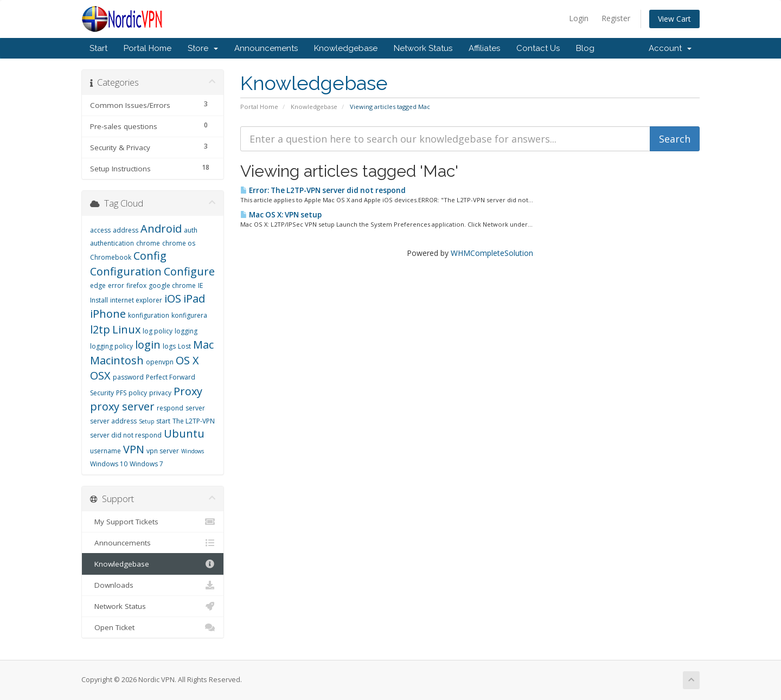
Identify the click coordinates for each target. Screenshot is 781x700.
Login (579, 18)
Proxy (188, 391)
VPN (134, 449)
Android (161, 229)
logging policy (111, 346)
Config (150, 256)
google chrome (172, 285)
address (126, 230)
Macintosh (117, 360)
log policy (158, 331)
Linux (126, 329)
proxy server (122, 406)
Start (98, 48)
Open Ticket (153, 627)
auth (191, 230)
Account (670, 48)
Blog (585, 48)
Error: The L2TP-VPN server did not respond (323, 190)
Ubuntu (184, 434)
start (163, 421)
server (195, 408)
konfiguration (149, 315)
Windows (193, 451)
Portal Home (148, 48)
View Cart (674, 19)
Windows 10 (109, 464)
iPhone (108, 314)
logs (169, 346)
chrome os (179, 243)
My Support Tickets (153, 522)
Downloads (153, 585)
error (116, 285)
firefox (136, 285)
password (128, 377)
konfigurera (189, 315)
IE (200, 285)
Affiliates (484, 48)
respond (170, 408)
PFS (121, 393)
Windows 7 (146, 464)
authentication (112, 243)
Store (203, 48)
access (100, 230)
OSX (100, 375)
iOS (173, 298)
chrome (148, 243)
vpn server (163, 451)
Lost (184, 346)
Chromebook (111, 257)
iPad (194, 298)
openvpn (160, 362)
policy (138, 393)
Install (99, 300)
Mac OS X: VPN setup (281, 215)
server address (113, 421)
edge (98, 285)
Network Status (423, 48)
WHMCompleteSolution (492, 253)
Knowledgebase (346, 48)
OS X (187, 360)
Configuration (126, 271)
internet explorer (136, 300)
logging (186, 331)
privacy (160, 393)
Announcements (266, 48)
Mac (203, 345)
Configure (189, 271)
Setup (146, 421)
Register (616, 18)
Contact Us (538, 48)
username (105, 451)
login (148, 345)
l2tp (100, 329)
